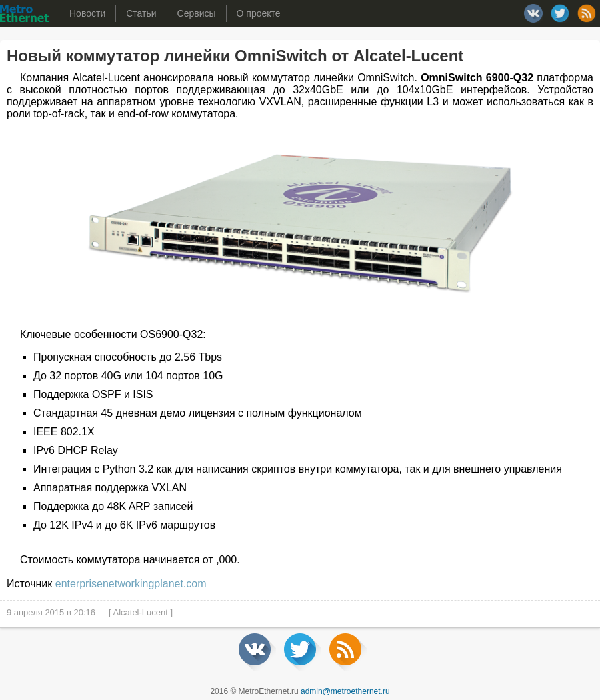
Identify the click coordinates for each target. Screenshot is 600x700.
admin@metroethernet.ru (345, 691)
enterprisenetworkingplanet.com (131, 584)
